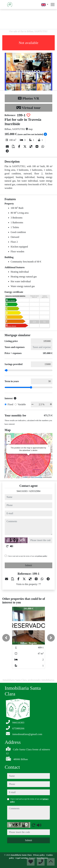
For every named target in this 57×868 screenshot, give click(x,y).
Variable (22, 404)
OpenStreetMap (37, 477)
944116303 (22, 491)
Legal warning (22, 858)
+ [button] (9, 437)
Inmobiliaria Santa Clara (21, 855)
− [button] (9, 442)
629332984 (35, 491)
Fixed (10, 404)
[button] (6, 638)
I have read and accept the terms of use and (27, 556)
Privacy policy (39, 855)
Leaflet (25, 477)
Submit (28, 565)
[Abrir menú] (53, 5)
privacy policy (42, 556)
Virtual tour (28, 108)
